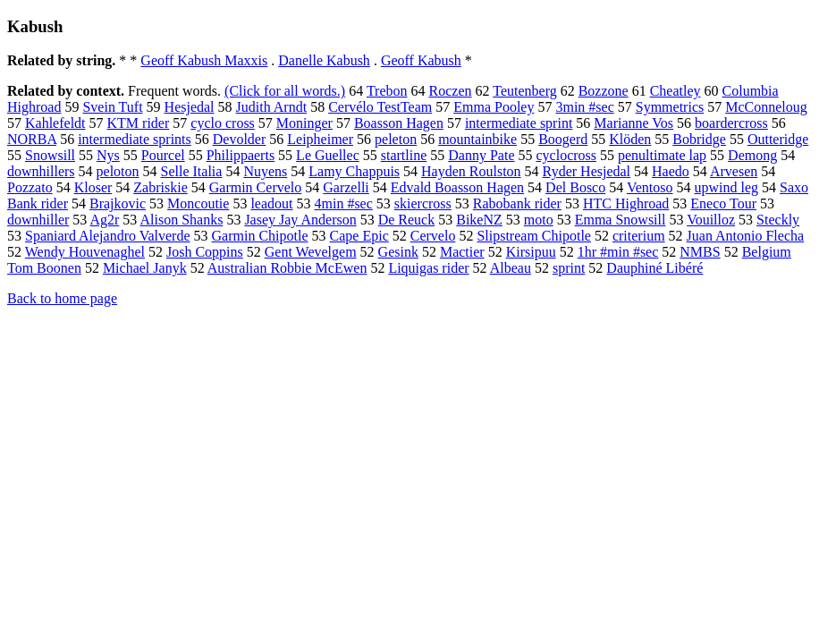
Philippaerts (241, 155)
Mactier (462, 252)
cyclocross (566, 155)
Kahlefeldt (55, 123)
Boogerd (563, 139)
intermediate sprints (135, 139)
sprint (569, 268)
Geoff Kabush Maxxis (204, 60)
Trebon (387, 91)
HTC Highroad (626, 203)
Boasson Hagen (399, 123)
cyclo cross (223, 123)
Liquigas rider (428, 268)
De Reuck (407, 220)
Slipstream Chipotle (534, 236)
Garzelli (346, 187)
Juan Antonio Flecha (746, 236)
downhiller (38, 220)
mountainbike (477, 139)
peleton (396, 139)
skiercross (423, 203)
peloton (118, 171)
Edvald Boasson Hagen (457, 187)
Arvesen (734, 171)
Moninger (304, 123)
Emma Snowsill (621, 220)
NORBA (32, 139)
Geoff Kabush (421, 60)
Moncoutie (198, 203)
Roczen (451, 91)
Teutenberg (524, 91)
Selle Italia (192, 171)
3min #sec (584, 107)
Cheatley (675, 91)
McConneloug (766, 107)
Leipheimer (320, 139)
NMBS (700, 252)
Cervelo (433, 236)
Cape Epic (359, 236)
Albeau (511, 268)
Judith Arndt (272, 107)
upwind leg (727, 187)
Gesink (398, 252)
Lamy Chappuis (354, 171)
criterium (639, 236)
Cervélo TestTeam (380, 107)
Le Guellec (328, 155)
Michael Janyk (145, 268)
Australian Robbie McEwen (287, 268)
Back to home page (62, 298)
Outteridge (778, 139)
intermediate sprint (519, 123)
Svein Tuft (112, 107)
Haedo (671, 171)
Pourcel (163, 155)
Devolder (240, 139)
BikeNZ (479, 220)
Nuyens (265, 171)
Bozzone (604, 91)
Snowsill (50, 155)
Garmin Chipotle (260, 236)
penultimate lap (662, 155)
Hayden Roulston (471, 171)
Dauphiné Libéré (654, 268)
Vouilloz (711, 220)
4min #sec (344, 203)
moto (539, 220)
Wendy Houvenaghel (85, 252)
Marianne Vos (633, 123)
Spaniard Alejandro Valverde (108, 236)
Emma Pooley (494, 107)
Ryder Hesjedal (587, 171)
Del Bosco (575, 187)
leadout (271, 203)
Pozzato (30, 187)
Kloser (93, 187)
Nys (108, 155)
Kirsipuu (531, 252)
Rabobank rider (517, 203)
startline (404, 155)
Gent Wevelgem (311, 252)
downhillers (41, 171)
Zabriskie (160, 187)
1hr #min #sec (618, 252)
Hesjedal (190, 107)
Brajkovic (118, 203)
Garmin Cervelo (256, 187)
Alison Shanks (181, 220)
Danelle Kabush (324, 60)
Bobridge (699, 139)
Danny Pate (481, 155)
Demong (752, 155)
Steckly (778, 220)
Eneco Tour (723, 203)
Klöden (630, 139)
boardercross (731, 123)
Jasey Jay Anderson (300, 220)
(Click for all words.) (285, 91)
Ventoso (650, 187)
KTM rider (139, 123)
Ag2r (104, 220)
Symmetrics (670, 107)
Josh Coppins (205, 252)
